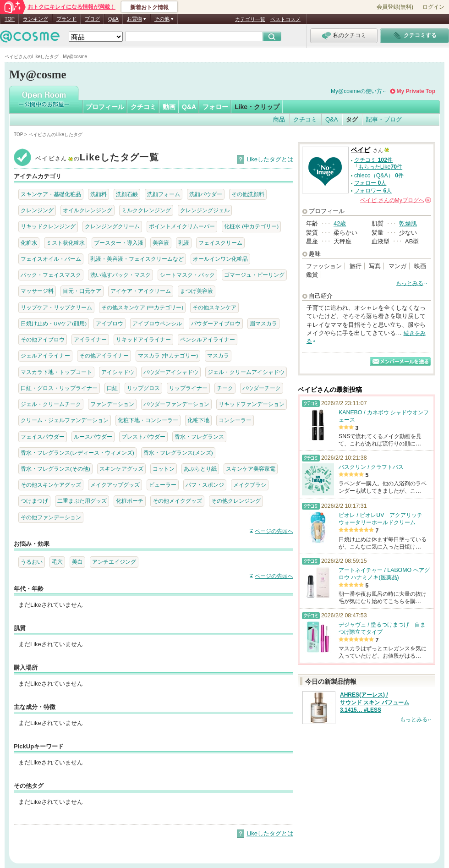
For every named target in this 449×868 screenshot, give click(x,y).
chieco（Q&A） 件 (379, 176)
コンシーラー (235, 420)
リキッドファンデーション (252, 404)
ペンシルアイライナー (208, 339)
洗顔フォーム (164, 194)
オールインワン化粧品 (220, 259)
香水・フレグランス (199, 437)
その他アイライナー (104, 355)
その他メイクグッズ (177, 501)
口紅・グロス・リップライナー (59, 388)
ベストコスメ (285, 19)
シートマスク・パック (187, 275)
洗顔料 (99, 194)
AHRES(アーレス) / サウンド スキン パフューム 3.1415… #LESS (375, 703)
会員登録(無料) (395, 7)
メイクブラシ (250, 485)
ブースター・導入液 (119, 243)
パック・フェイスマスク (51, 275)
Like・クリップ (257, 107)
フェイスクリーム (220, 243)
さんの (396, 200)
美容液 (161, 243)
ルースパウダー (93, 437)
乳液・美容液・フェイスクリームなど (137, 259)
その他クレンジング (236, 501)
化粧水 (29, 243)
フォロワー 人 (373, 191)
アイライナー (90, 339)
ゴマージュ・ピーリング (254, 275)
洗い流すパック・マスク (120, 275)
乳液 (184, 243)
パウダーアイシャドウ (171, 372)
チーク (225, 388)
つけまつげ (34, 501)
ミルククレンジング (146, 210)
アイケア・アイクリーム (141, 291)
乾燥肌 (408, 223)
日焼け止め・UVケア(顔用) (54, 323)
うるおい (32, 562)
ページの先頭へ (274, 531)
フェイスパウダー (43, 437)
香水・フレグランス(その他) (55, 469)
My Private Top (416, 91)
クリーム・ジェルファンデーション (65, 420)
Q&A (113, 19)
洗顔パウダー (206, 194)
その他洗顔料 (248, 194)
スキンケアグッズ (121, 469)
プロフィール (105, 107)
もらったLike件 (380, 167)
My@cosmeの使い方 (356, 91)
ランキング (36, 19)
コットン (164, 469)
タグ (352, 119)
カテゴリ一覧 (250, 19)
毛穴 (57, 562)
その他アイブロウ (43, 339)
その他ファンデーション (51, 517)
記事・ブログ (384, 119)
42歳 (340, 223)
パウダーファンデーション (176, 404)
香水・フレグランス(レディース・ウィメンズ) (77, 453)
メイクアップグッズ (115, 485)
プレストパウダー (143, 437)
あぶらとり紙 (200, 469)
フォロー (215, 107)
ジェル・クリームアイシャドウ (246, 372)
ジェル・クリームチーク (51, 404)
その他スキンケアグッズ (51, 485)
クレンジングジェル (205, 210)
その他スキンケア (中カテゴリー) (142, 307)
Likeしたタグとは (270, 159)
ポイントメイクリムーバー (182, 226)
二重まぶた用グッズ (82, 501)
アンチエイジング (114, 562)
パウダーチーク (262, 388)
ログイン (433, 7)
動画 (169, 107)
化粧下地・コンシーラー (148, 420)
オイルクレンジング (88, 210)
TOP (10, 19)
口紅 (112, 388)
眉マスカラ (263, 323)
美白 (77, 562)
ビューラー (163, 485)
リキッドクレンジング (48, 226)
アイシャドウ (118, 372)
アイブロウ (110, 323)
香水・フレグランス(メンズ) (178, 453)
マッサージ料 (37, 291)
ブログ (92, 19)
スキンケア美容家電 (251, 469)
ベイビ (361, 150)
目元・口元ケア (82, 291)
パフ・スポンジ (205, 485)
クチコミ (143, 107)
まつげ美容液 (197, 291)
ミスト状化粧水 (66, 243)
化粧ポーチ (130, 501)
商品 (279, 119)
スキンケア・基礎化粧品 (51, 194)
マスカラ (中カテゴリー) (168, 355)
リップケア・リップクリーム (56, 307)
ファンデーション (112, 404)
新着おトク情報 (149, 7)
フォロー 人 (370, 183)
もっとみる (410, 283)
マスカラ (218, 355)
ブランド (66, 19)
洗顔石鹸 (127, 194)
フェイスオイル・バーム (51, 259)
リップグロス (143, 388)
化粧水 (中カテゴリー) (251, 226)
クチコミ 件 (373, 160)
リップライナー (188, 388)
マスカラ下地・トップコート (56, 372)
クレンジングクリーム (112, 226)
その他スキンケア (214, 307)
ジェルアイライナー (45, 355)
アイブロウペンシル (157, 323)
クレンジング (37, 210)
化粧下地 (198, 420)
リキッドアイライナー (143, 339)
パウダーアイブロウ (216, 323)
